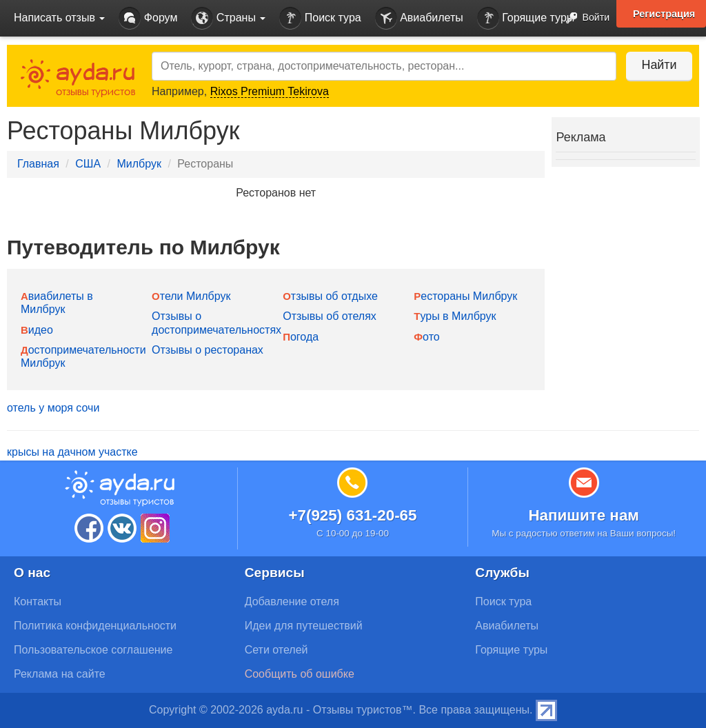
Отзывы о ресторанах (208, 350)
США (88, 164)
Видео (37, 330)
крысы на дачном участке (72, 452)
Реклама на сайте (60, 674)
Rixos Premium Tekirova (270, 91)
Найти (657, 65)
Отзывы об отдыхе (330, 296)
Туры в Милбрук (455, 316)
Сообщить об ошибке (300, 674)
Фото (426, 337)
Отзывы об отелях (330, 316)
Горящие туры (526, 18)
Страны (228, 18)
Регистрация (664, 14)
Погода (301, 337)
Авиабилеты (419, 18)
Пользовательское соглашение (93, 650)
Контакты (38, 601)
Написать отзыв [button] (59, 18)
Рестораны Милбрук (465, 296)
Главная (38, 164)
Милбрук (139, 164)
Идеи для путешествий (304, 626)
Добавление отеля (292, 601)
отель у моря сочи (53, 408)
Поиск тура (320, 18)
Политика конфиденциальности (95, 626)
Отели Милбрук (191, 296)
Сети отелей (276, 650)
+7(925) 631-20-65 (352, 515)
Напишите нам (584, 515)
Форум (148, 18)
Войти (584, 18)
